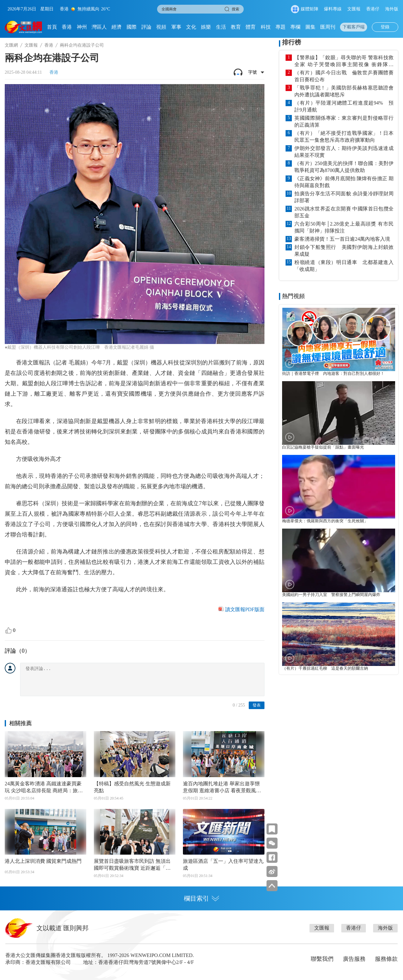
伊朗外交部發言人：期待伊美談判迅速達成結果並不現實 (344, 152)
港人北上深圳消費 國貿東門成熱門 (43, 861)
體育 (251, 27)
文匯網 (11, 45)
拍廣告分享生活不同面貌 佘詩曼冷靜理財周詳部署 (344, 197)
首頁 (52, 27)
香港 (67, 27)
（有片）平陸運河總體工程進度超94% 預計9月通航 (344, 106)
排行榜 (292, 42)
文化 (191, 27)
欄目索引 (201, 898)
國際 (132, 27)
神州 (82, 27)
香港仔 (373, 9)
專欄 (295, 27)
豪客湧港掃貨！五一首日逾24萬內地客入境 (342, 239)
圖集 (310, 27)
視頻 (161, 27)
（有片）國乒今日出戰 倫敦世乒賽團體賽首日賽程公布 (344, 76)
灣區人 (99, 27)
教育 (236, 27)
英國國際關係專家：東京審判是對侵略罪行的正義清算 (344, 121)
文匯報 (354, 9)
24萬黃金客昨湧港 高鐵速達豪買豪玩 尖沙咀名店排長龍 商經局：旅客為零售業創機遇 (44, 788)
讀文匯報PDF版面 (245, 609)
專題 (281, 27)
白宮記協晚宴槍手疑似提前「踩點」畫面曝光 (323, 447)
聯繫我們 (322, 959)
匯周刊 (328, 27)
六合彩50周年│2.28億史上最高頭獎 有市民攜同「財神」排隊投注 (344, 227)
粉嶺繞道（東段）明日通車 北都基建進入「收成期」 (344, 266)
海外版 (392, 9)
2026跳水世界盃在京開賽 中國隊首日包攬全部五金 (344, 212)
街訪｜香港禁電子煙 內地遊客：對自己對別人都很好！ (333, 374)
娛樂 (206, 27)
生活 (221, 27)
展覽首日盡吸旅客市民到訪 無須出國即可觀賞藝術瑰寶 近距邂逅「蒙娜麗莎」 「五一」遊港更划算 (132, 865)
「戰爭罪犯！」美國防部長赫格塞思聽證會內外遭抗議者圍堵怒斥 (344, 91)
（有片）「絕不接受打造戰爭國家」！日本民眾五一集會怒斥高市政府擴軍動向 (344, 137)
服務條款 (386, 959)
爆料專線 (333, 9)
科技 (266, 27)
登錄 (385, 27)
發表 (257, 705)
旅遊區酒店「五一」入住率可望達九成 (223, 865)
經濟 (116, 27)
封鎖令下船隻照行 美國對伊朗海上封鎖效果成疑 (344, 251)
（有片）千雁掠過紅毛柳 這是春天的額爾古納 (325, 668)
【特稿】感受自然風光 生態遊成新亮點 (132, 787)
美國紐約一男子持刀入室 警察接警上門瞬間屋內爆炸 (331, 595)
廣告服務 (354, 959)
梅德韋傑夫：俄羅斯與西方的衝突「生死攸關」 (325, 521)
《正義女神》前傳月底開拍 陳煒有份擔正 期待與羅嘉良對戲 (344, 182)
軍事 (176, 27)
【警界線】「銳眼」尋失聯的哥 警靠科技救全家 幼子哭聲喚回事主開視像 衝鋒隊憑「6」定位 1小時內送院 (344, 61)
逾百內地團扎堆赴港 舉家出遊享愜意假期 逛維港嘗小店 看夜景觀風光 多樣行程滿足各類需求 (222, 788)
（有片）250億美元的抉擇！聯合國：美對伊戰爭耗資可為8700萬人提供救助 (344, 167)
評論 (146, 27)
